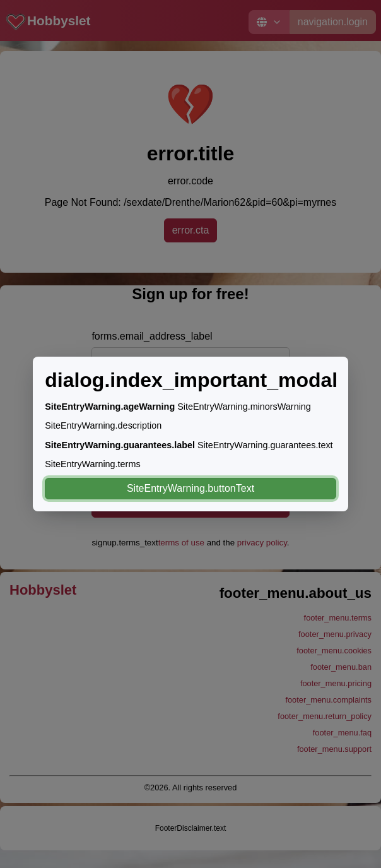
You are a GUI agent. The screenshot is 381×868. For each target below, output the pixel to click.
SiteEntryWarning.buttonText (190, 488)
